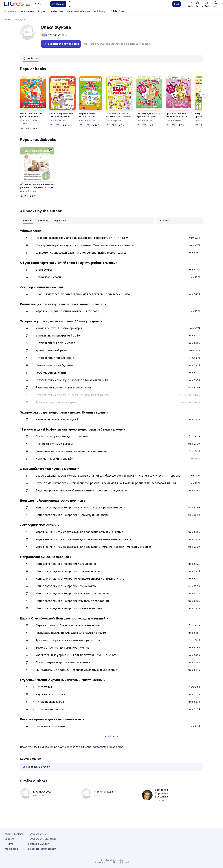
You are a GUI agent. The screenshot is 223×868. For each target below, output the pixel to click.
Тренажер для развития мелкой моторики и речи (69, 648)
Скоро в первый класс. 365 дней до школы (62, 123)
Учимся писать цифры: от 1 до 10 (58, 343)
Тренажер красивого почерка (56, 410)
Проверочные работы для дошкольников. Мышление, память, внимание (85, 253)
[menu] (39, 4)
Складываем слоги (48, 285)
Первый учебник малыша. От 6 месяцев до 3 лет (89, 123)
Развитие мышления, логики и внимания (63, 395)
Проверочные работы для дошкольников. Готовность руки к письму (82, 245)
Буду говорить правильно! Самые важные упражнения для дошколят (83, 498)
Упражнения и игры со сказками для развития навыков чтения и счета (83, 547)
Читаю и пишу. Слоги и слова (55, 351)
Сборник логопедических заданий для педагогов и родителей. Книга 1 (84, 302)
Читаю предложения (50, 717)
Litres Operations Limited (112, 860)
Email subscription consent (42, 849)
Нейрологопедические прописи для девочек (66, 571)
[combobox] (120, 4)
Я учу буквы (44, 695)
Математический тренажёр (54, 466)
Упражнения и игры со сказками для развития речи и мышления (79, 540)
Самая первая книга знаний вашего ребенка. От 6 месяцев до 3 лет (119, 123)
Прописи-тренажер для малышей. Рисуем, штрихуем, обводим (178, 123)
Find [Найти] (176, 4)
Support (9, 839)
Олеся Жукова (57, 128)
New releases (27, 11)
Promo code (10, 11)
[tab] (31, 66)
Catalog (58, 4)
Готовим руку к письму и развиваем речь (149, 123)
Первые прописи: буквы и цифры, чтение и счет (68, 633)
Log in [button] (26, 788)
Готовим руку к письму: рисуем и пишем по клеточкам (73, 403)
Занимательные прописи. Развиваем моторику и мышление (76, 678)
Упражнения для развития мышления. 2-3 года (67, 319)
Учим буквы (44, 277)
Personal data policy (39, 844)
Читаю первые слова (50, 709)
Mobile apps (100, 11)
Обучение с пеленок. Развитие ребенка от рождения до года (37, 194)
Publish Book (117, 11)
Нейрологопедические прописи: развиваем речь (69, 616)
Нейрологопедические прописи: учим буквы (66, 594)
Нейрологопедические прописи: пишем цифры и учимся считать (80, 586)
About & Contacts (14, 834)
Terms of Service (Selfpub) (42, 839)
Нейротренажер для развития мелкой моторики (31, 123)
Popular (42, 11)
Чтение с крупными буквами (55, 451)
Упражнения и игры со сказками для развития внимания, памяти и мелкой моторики (93, 554)
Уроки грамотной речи (51, 358)
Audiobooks (57, 11)
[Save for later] (42, 88)
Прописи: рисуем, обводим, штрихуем (62, 444)
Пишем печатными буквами (55, 373)
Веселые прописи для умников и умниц (62, 655)
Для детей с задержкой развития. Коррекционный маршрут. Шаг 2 (81, 260)
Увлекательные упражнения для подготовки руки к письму (76, 663)
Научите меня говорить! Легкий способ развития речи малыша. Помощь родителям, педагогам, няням (106, 491)
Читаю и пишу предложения (55, 365)
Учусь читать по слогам (52, 702)
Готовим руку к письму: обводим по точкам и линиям (72, 388)
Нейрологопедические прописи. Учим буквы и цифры (72, 523)
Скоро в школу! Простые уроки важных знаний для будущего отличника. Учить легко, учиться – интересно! (108, 483)
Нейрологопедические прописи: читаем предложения (73, 609)
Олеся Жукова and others (30, 130)
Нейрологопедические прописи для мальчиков (68, 579)
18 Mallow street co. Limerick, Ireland (111, 862)
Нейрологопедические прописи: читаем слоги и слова (73, 601)
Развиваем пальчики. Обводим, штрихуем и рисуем (71, 640)
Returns (9, 844)
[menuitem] (180, 239)
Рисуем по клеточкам (50, 734)
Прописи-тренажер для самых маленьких (64, 670)
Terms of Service (37, 834)
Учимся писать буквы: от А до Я (57, 427)
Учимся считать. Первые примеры (59, 336)
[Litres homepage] (17, 4)
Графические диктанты (51, 380)
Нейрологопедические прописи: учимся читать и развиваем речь (80, 515)
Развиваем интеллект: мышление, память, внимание (71, 459)
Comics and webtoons (78, 11)
